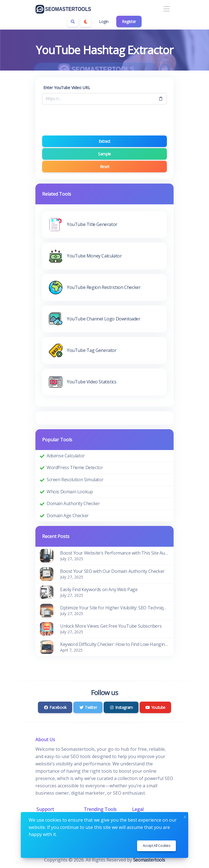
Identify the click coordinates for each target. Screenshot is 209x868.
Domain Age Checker (68, 516)
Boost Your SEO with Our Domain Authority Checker (112, 571)
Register (129, 22)
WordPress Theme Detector (75, 467)
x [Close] (185, 816)
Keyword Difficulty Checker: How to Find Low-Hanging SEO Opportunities (115, 644)
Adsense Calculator (66, 456)
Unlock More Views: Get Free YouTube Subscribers (111, 626)
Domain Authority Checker (73, 503)
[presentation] (104, 120)
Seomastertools (149, 860)
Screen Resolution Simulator (75, 480)
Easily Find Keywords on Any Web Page (99, 589)
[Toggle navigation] (166, 9)
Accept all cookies (156, 846)
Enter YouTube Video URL (67, 88)
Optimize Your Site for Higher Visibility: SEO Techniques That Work (115, 608)
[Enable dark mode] (86, 22)
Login (104, 22)
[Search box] (73, 22)
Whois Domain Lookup (70, 492)
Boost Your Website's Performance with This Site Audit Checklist (115, 553)
